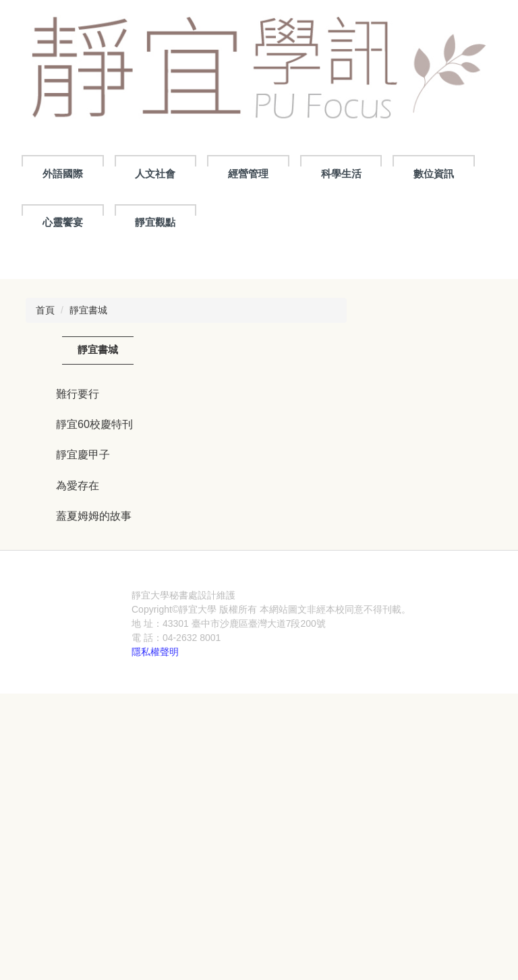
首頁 (45, 520)
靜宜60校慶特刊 (94, 634)
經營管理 (248, 174)
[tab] (227, 454)
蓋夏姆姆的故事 (94, 726)
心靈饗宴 (63, 222)
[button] (33, 355)
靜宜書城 (88, 520)
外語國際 (63, 174)
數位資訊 (434, 174)
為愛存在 (78, 695)
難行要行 (78, 603)
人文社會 (155, 174)
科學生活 (341, 174)
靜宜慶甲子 (83, 665)
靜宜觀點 (155, 222)
